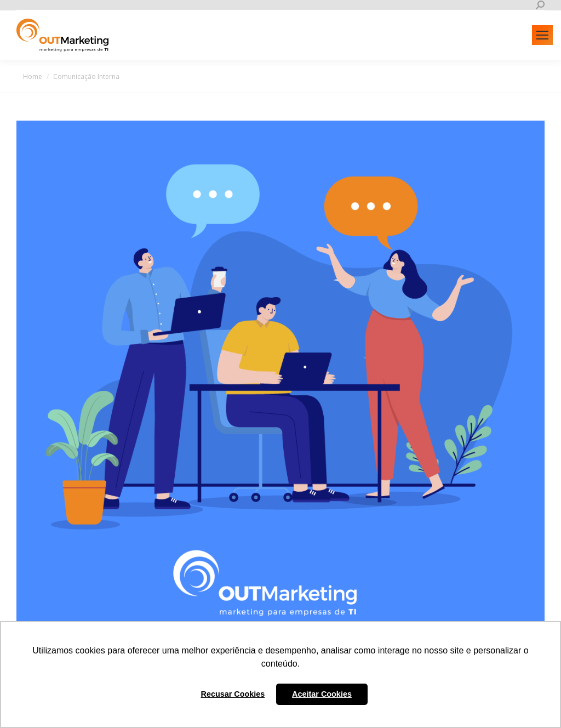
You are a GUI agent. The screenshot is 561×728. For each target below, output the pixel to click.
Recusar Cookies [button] (233, 694)
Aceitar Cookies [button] (322, 694)
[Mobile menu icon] (542, 35)
